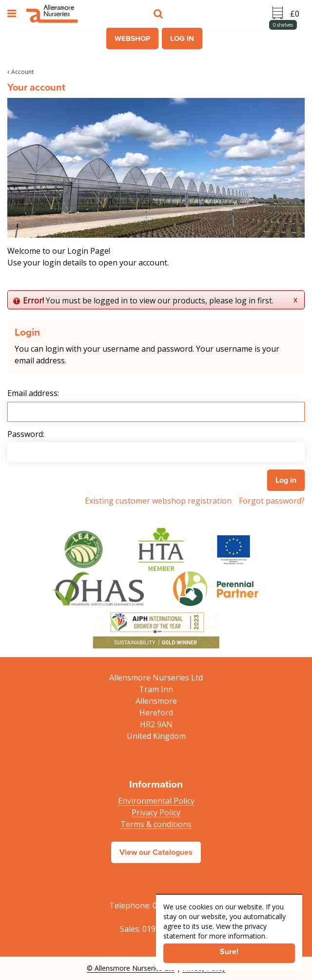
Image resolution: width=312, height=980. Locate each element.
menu (13, 14)
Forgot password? (272, 501)
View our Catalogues (156, 852)
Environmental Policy (156, 801)
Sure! (229, 952)
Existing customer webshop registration (158, 501)
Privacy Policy (156, 812)
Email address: (33, 393)
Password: (26, 434)
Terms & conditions (156, 824)
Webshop (132, 38)
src (159, 14)
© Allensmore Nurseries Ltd (131, 968)
